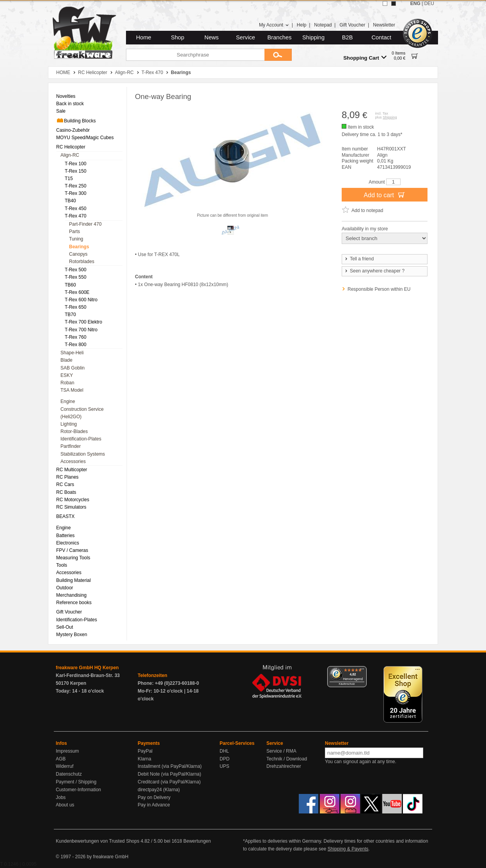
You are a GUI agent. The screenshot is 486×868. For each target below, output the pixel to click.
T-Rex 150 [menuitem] (75, 171)
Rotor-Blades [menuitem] (74, 431)
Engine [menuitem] (68, 401)
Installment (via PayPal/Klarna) (170, 766)
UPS (224, 766)
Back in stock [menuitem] (70, 104)
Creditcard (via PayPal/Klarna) (169, 782)
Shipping (313, 37)
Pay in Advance (154, 805)
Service (246, 37)
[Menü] (362, 671)
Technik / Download (287, 759)
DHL (224, 751)
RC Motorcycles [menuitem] (73, 500)
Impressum (67, 751)
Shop (177, 37)
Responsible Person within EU (379, 289)
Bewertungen (197, 841)
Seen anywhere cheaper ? (374, 271)
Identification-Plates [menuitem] (81, 439)
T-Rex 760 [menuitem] (75, 337)
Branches (280, 37)
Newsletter (384, 25)
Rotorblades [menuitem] (82, 262)
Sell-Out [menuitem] (65, 627)
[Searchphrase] (195, 55)
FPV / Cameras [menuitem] (72, 550)
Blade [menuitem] (67, 360)
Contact (382, 37)
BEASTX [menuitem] (65, 516)
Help (302, 25)
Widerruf (65, 766)
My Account (274, 25)
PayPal (145, 751)
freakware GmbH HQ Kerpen (87, 668)
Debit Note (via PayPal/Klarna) (169, 774)
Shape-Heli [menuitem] (72, 353)
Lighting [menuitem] (69, 424)
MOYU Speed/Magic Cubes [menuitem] (85, 138)
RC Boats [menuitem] (66, 492)
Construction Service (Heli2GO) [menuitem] (82, 413)
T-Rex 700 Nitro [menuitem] (81, 330)
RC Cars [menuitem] (65, 484)
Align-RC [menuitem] (70, 155)
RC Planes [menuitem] (67, 477)
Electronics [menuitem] (68, 543)
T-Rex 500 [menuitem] (75, 270)
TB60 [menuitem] (70, 285)
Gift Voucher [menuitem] (69, 612)
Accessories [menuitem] (73, 461)
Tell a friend (359, 259)
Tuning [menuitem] (76, 239)
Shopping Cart (365, 57)
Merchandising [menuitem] (71, 595)
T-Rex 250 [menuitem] (75, 186)
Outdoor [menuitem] (65, 588)
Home (144, 37)
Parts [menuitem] (74, 232)
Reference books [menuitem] (74, 603)
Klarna (145, 759)
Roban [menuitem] (67, 383)
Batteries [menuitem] (65, 536)
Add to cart (385, 194)
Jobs (61, 797)
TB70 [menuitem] (70, 315)
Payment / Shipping (76, 782)
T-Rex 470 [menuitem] (75, 216)
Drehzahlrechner (284, 766)
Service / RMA (281, 751)
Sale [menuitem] (61, 111)
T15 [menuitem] (69, 179)
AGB (61, 759)
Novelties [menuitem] (66, 96)
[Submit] (278, 55)
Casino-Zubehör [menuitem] (73, 130)
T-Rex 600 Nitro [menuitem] (81, 300)
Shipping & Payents (348, 849)
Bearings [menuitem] (79, 247)
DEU (429, 4)
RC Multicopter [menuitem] (72, 470)
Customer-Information (78, 790)
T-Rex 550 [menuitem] (75, 277)
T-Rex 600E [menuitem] (77, 292)
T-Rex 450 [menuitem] (75, 209)
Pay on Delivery (154, 797)
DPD (224, 759)
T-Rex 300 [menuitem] (75, 193)
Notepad (323, 25)
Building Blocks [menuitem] (76, 120)
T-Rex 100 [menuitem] (75, 164)
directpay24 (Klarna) (159, 790)
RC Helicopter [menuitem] (71, 147)
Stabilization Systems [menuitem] (83, 454)
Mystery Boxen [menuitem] (72, 635)
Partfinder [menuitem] (71, 446)
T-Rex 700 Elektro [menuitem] (83, 322)
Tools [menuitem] (62, 565)
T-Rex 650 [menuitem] (75, 307)
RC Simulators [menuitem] (71, 507)
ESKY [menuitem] (67, 375)
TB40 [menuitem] (70, 201)
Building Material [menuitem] (74, 580)
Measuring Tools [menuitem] (73, 558)
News (212, 37)
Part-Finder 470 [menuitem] (85, 224)
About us (65, 805)
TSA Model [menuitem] (72, 390)
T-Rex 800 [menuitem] (75, 345)
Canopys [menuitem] (78, 254)
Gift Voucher (352, 25)
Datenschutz (69, 774)
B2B (348, 37)
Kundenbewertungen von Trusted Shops (98, 841)
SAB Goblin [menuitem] (73, 368)
